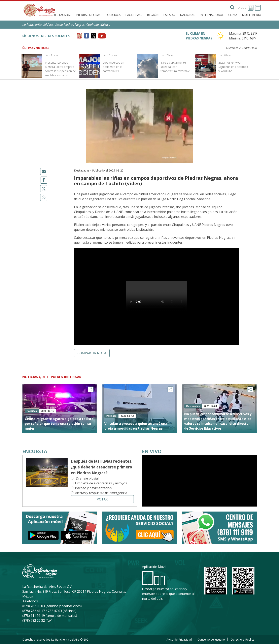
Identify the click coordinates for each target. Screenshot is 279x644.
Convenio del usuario (211, 639)
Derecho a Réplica (243, 639)
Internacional (212, 15)
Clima (233, 15)
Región (153, 15)
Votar (102, 499)
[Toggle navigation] (258, 8)
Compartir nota (92, 353)
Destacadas (62, 15)
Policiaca (113, 15)
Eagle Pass (134, 15)
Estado (169, 15)
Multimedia (251, 15)
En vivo (246, 8)
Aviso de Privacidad (179, 639)
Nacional (187, 15)
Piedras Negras (88, 15)
